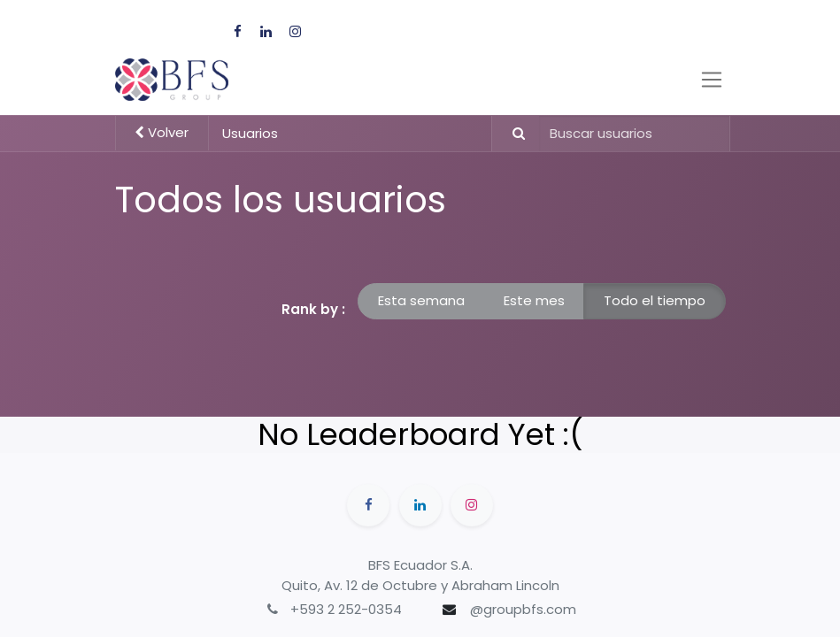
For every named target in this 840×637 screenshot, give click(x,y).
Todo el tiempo (655, 300)
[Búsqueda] (511, 134)
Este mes (534, 300)
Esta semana (421, 300)
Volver (162, 132)
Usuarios (250, 133)
